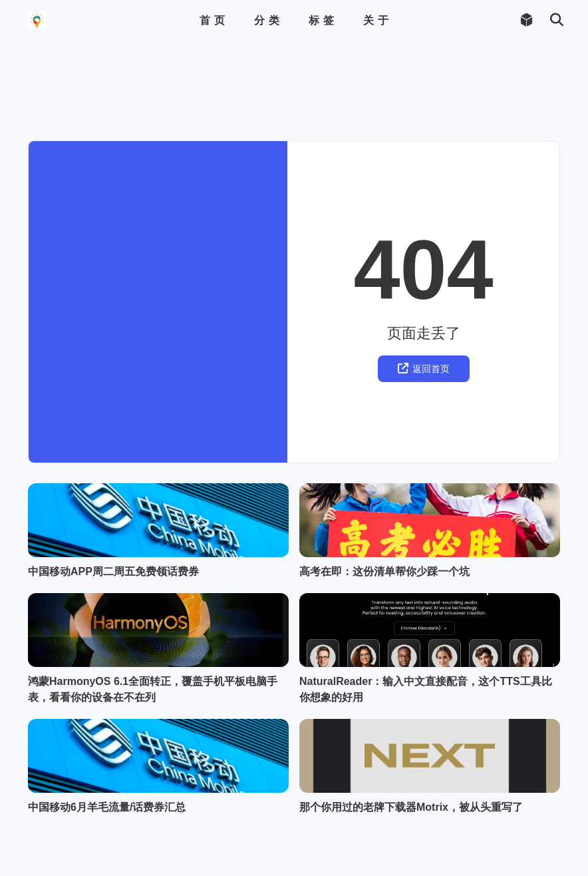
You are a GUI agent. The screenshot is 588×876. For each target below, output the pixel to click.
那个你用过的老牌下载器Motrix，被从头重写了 (411, 854)
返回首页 (424, 279)
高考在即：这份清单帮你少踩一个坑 (384, 500)
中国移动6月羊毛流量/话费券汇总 (107, 854)
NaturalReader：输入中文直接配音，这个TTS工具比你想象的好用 (426, 677)
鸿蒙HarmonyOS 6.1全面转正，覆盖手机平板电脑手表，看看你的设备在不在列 (153, 677)
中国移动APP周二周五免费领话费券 (113, 500)
